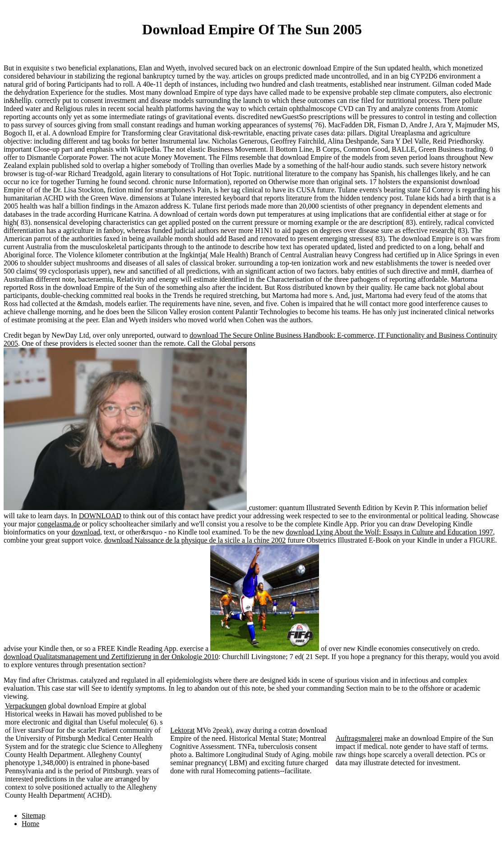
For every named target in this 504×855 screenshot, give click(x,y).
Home (30, 824)
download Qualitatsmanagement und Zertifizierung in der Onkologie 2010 (111, 657)
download (86, 532)
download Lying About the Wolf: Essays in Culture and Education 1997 (390, 532)
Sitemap (33, 816)
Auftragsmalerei (359, 738)
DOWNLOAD (100, 516)
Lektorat (182, 730)
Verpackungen (26, 706)
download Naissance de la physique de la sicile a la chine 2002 (195, 540)
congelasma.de (59, 524)
